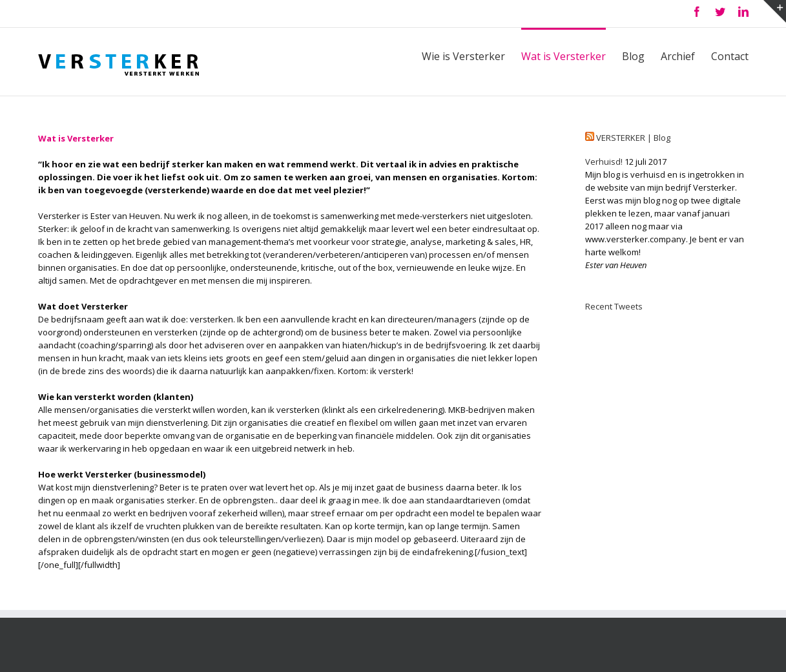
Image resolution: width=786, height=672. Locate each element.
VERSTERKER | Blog (633, 138)
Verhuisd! (604, 162)
